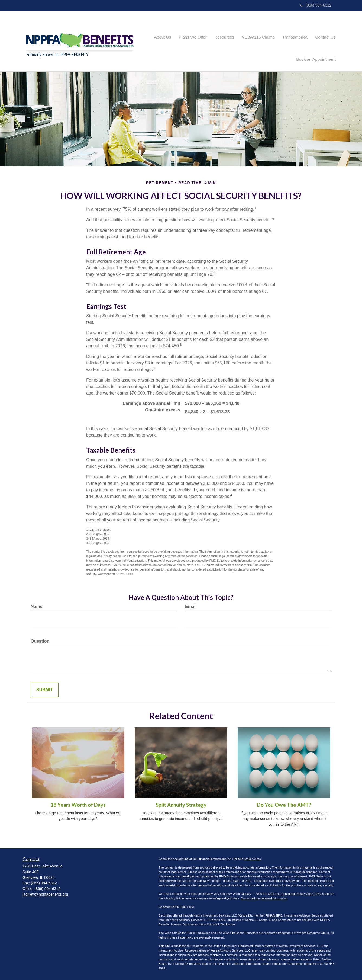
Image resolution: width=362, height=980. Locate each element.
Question (40, 641)
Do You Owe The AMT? (284, 805)
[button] (154, 41)
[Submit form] (45, 690)
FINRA (270, 915)
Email (191, 606)
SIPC (279, 915)
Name (37, 606)
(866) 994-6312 (316, 5)
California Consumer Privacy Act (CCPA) (295, 894)
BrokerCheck (253, 859)
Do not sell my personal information (264, 898)
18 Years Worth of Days (78, 805)
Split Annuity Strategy (181, 805)
